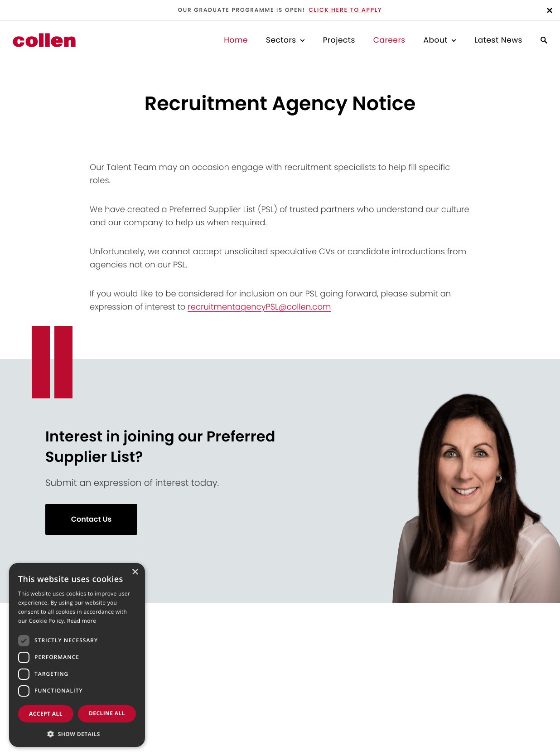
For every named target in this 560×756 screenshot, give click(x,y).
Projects (339, 40)
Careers (389, 40)
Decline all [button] (107, 713)
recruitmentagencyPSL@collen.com (259, 307)
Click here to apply (345, 10)
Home (236, 40)
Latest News (498, 40)
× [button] (135, 573)
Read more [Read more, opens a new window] (82, 621)
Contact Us (92, 519)
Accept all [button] (46, 714)
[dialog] (77, 655)
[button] (77, 733)
